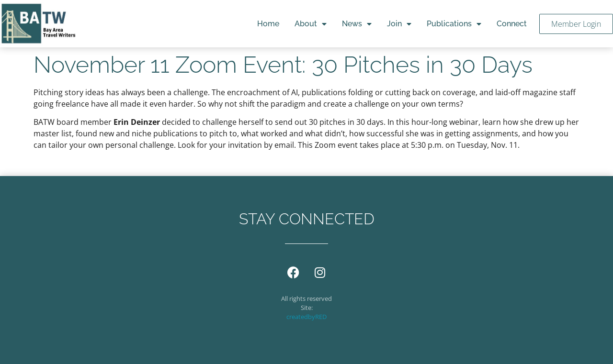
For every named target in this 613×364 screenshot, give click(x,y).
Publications (454, 24)
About (311, 24)
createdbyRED (306, 317)
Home (268, 24)
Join (399, 24)
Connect (512, 24)
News (357, 24)
